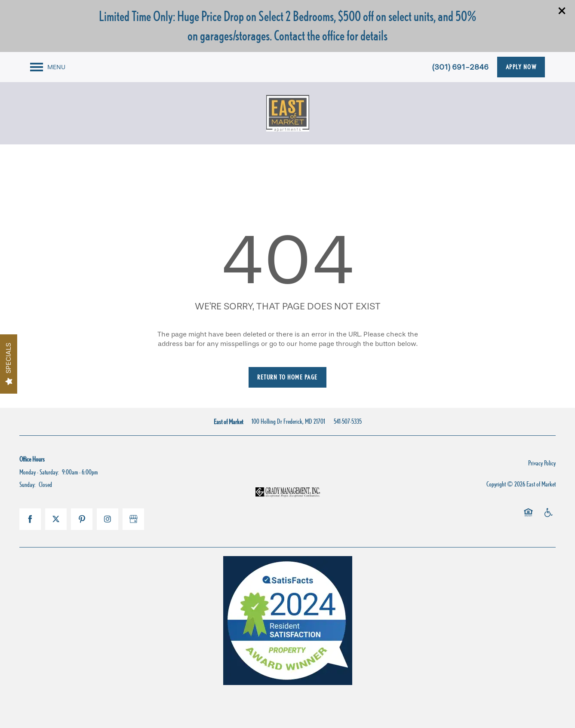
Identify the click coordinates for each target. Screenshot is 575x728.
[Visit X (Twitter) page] (56, 519)
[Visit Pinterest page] (82, 519)
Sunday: (28, 485)
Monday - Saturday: (39, 472)
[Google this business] (133, 519)
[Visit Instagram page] (108, 519)
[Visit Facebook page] (30, 519)
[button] (562, 11)
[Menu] (48, 67)
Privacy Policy (542, 463)
